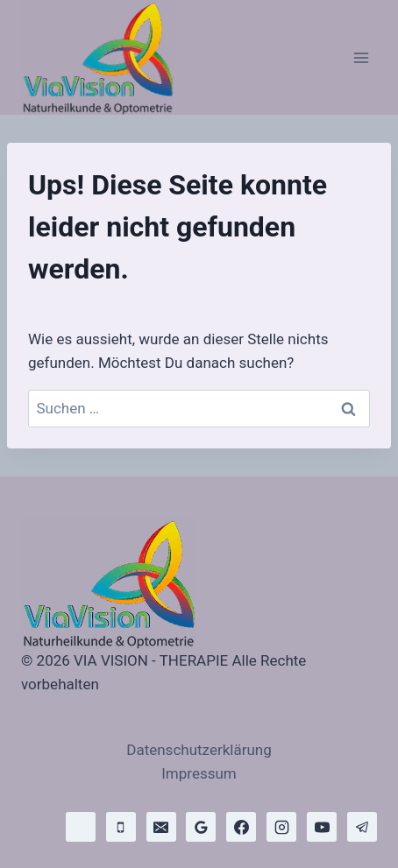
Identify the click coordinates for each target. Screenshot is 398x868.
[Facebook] (241, 827)
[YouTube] (322, 827)
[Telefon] (121, 827)
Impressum (199, 773)
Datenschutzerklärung (199, 750)
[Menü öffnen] (361, 57)
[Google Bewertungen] (201, 827)
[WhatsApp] (81, 827)
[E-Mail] (161, 827)
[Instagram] (281, 827)
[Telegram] (362, 827)
